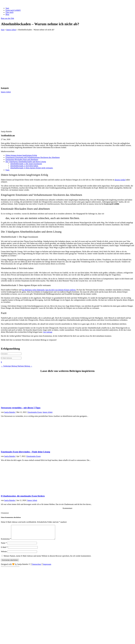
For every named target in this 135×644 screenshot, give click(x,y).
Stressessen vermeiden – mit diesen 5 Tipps (21, 408)
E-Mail (4, 550)
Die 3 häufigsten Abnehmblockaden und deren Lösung (26, 162)
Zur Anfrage (48, 332)
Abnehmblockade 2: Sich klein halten (24, 166)
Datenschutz (37, 567)
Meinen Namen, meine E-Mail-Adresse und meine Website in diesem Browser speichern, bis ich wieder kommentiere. (48, 559)
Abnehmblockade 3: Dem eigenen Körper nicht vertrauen (32, 168)
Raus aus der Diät (7, 18)
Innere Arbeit (11, 30)
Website (4, 554)
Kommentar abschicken (10, 563)
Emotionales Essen (35, 412)
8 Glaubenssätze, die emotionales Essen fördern (23, 496)
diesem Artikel (120, 180)
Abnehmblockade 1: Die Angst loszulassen (26, 164)
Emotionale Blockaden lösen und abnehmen (22, 159)
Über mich (9, 12)
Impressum (47, 567)
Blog (7, 14)
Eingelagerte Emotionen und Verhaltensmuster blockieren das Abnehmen (33, 157)
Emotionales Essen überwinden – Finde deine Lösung (25, 452)
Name (4, 546)
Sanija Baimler (10, 412)
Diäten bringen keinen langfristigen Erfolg (21, 155)
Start (7, 8)
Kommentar (6, 542)
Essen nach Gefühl (13, 10)
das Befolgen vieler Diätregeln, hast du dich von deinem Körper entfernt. (49, 290)
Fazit (8, 170)
